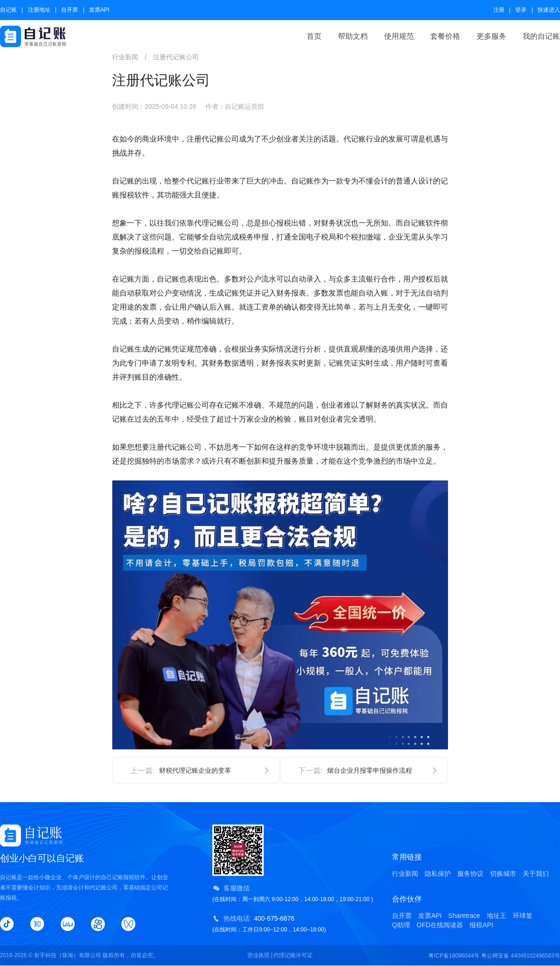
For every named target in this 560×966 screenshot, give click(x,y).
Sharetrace (464, 916)
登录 (521, 10)
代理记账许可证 (293, 955)
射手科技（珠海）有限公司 (68, 955)
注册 (499, 10)
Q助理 (401, 925)
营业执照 (259, 955)
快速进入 (549, 10)
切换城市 (503, 874)
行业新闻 (405, 874)
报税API (481, 925)
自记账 (8, 10)
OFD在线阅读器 (440, 925)
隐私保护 (438, 874)
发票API (99, 10)
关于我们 (536, 874)
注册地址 (39, 10)
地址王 (497, 916)
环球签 (523, 916)
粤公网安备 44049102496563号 (521, 956)
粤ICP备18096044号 (454, 956)
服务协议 (470, 874)
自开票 (70, 10)
